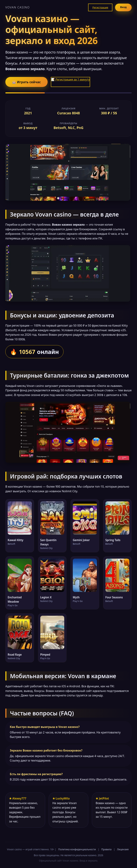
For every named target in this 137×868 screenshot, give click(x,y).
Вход (123, 7)
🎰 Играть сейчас (26, 82)
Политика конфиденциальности (77, 849)
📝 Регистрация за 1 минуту (70, 79)
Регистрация (100, 7)
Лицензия (123, 849)
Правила (106, 849)
